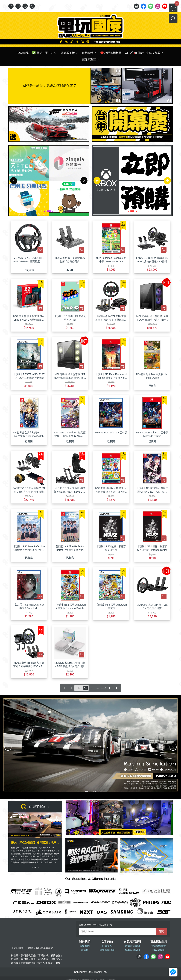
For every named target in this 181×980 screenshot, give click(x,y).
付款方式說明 (132, 942)
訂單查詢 (107, 946)
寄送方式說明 (132, 946)
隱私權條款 (159, 950)
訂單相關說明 (107, 950)
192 (104, 688)
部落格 (85, 950)
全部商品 (107, 942)
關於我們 (85, 942)
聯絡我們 (85, 946)
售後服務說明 (132, 950)
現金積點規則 (159, 942)
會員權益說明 (159, 946)
